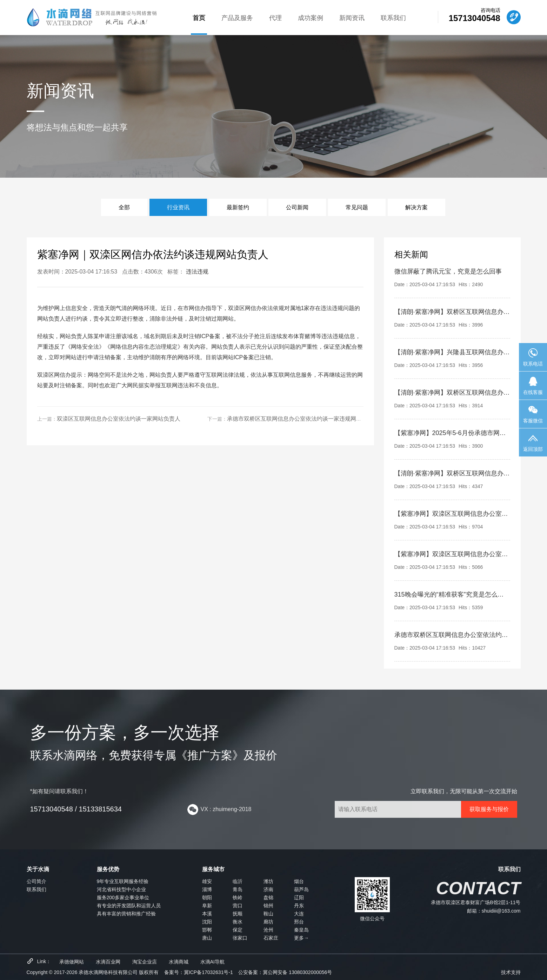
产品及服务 (237, 18)
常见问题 (357, 207)
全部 (124, 207)
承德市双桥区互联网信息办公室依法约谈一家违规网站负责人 (303, 419)
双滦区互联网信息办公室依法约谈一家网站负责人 (119, 419)
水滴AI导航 (212, 962)
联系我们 (393, 18)
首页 (199, 18)
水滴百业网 (108, 962)
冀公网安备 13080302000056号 (297, 972)
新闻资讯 (352, 18)
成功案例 (311, 18)
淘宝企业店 (145, 962)
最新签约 (238, 207)
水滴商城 (179, 962)
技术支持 (511, 972)
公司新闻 (297, 207)
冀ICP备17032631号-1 (208, 972)
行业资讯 (178, 207)
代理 (275, 18)
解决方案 (416, 207)
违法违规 (197, 272)
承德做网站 (72, 962)
